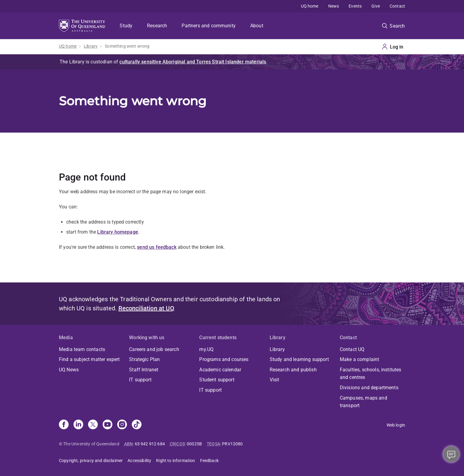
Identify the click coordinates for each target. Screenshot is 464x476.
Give (376, 6)
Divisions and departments (369, 388)
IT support (140, 380)
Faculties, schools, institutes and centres (371, 374)
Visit (275, 380)
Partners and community (209, 26)
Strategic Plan (144, 359)
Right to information (176, 461)
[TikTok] (137, 425)
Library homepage (118, 232)
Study (126, 26)
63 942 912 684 (150, 444)
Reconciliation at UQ (146, 308)
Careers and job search (154, 349)
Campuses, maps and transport (363, 402)
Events (355, 6)
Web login (396, 425)
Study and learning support (299, 359)
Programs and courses (224, 359)
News (334, 6)
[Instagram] (122, 425)
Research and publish (293, 370)
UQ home (310, 6)
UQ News (69, 370)
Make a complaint (360, 359)
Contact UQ (352, 349)
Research (157, 26)
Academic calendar (220, 370)
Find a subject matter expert (89, 359)
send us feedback (157, 247)
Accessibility (139, 461)
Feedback (209, 461)
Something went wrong (127, 46)
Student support (217, 380)
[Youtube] (107, 425)
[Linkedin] (78, 425)
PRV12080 (232, 444)
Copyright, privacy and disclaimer (91, 461)
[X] (93, 425)
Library (91, 46)
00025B (194, 444)
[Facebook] (64, 425)
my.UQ (206, 349)
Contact (397, 6)
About (257, 26)
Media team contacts (82, 349)
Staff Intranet (144, 370)
